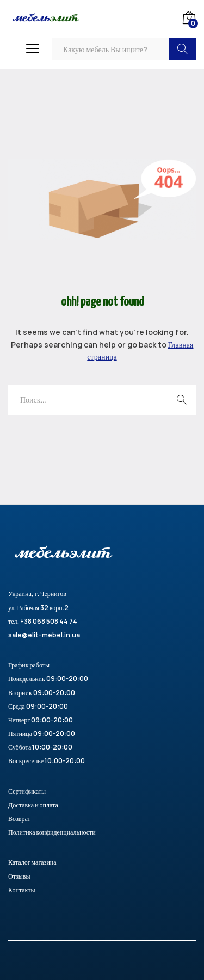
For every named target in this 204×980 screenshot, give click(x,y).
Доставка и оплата (33, 805)
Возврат (19, 818)
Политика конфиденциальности (52, 832)
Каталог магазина (32, 862)
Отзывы (19, 876)
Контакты (22, 890)
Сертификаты (27, 791)
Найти (183, 49)
